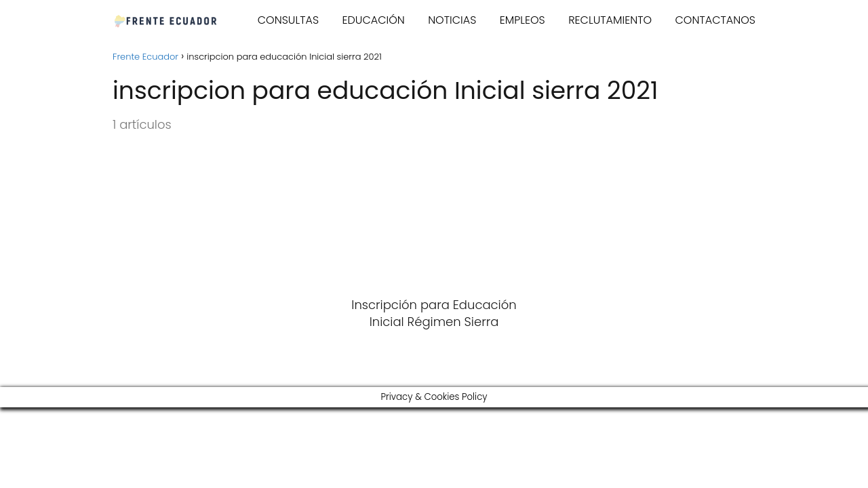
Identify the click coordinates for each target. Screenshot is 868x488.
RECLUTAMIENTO (610, 20)
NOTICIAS (452, 20)
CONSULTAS (288, 20)
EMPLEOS (522, 20)
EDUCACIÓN (373, 20)
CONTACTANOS (716, 20)
